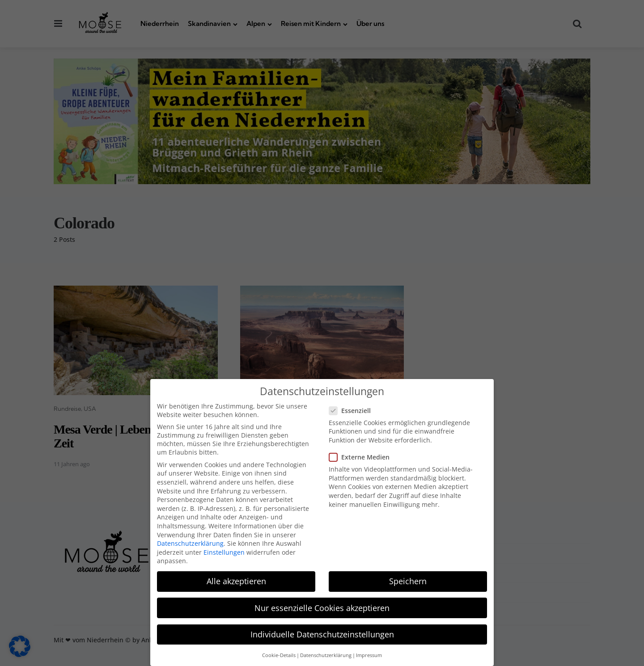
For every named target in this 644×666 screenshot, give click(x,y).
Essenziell (353, 406)
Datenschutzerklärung (190, 539)
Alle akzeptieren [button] (236, 577)
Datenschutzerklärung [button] (326, 650)
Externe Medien (363, 453)
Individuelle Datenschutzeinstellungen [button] (322, 629)
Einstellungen (224, 547)
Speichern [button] (408, 577)
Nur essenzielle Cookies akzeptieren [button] (322, 603)
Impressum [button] (369, 650)
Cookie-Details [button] (279, 650)
